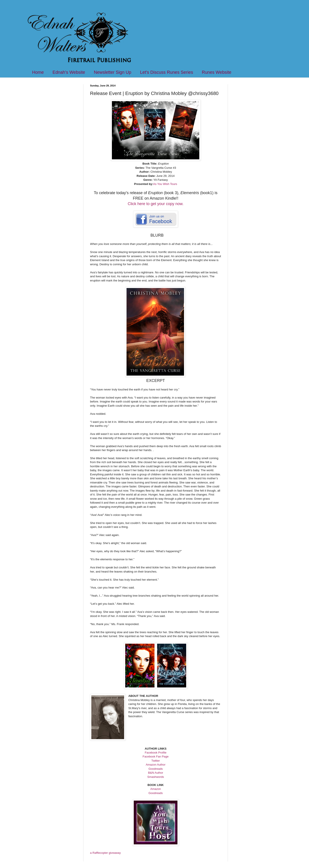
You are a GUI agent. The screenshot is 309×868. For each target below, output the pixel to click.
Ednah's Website (69, 72)
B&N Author (156, 773)
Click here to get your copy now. (155, 204)
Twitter (156, 761)
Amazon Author (156, 765)
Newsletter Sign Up (112, 72)
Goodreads (155, 769)
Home (38, 72)
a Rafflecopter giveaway (105, 853)
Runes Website (216, 72)
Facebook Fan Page (156, 756)
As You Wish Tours (165, 184)
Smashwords (156, 777)
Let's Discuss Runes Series (167, 72)
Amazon (156, 789)
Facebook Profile (156, 753)
